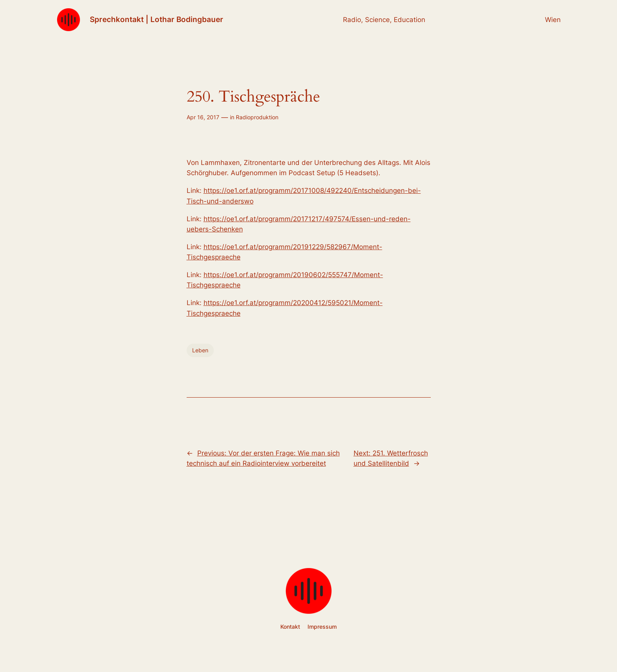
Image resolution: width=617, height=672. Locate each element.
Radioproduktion (257, 117)
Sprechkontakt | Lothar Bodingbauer (157, 19)
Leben (200, 350)
